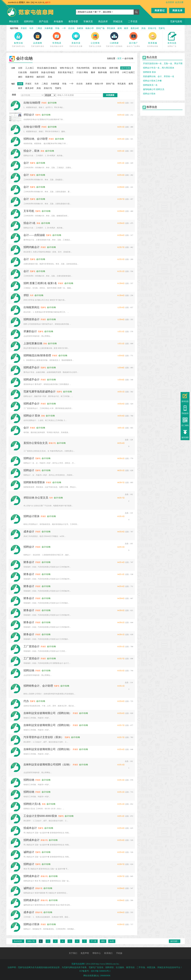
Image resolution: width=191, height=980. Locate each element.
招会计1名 (30, 223)
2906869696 (105, 976)
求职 (26, 295)
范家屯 (162, 28)
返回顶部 (185, 437)
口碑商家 (114, 43)
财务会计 (29, 562)
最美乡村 (135, 28)
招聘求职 (29, 21)
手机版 (119, 953)
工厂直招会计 (32, 646)
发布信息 (172, 43)
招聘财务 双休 (150, 72)
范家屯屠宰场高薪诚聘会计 (40, 392)
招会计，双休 (32, 151)
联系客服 (153, 43)
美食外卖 (76, 43)
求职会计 (29, 115)
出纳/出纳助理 (32, 103)
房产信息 (44, 21)
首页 (119, 58)
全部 (20, 68)
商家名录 (177, 10)
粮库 (126, 28)
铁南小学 (90, 28)
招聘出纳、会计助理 (36, 139)
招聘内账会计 (32, 247)
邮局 (120, 28)
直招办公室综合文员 (36, 443)
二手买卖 (133, 21)
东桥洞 (80, 28)
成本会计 (29, 532)
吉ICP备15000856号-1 (101, 971)
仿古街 (71, 28)
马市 (31, 28)
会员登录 (170, 2)
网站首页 (14, 21)
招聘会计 (29, 458)
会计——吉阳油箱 (34, 235)
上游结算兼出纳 (33, 343)
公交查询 (95, 43)
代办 (26, 701)
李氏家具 (111, 28)
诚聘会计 (29, 852)
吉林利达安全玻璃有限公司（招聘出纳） (48, 713)
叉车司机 (29, 211)
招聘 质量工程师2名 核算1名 (40, 283)
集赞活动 (18, 43)
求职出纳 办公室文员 (36, 498)
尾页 (103, 941)
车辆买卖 (88, 21)
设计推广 (133, 43)
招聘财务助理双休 (34, 482)
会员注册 (179, 2)
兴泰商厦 (49, 28)
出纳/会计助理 (32, 127)
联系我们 (108, 953)
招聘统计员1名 (32, 804)
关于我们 (73, 953)
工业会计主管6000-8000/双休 (40, 816)
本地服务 (58, 21)
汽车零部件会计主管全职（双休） (44, 737)
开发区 (24, 28)
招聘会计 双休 (32, 416)
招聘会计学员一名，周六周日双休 (159, 68)
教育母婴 (73, 21)
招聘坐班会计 (32, 319)
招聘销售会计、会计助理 (38, 686)
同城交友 (118, 21)
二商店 (39, 28)
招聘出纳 (29, 670)
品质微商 (38, 43)
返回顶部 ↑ (175, 941)
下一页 (93, 941)
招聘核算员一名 (150, 85)
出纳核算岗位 (32, 307)
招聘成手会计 (32, 367)
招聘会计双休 (32, 516)
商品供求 (103, 21)
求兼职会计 (30, 331)
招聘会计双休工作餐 (152, 81)
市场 (57, 28)
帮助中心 (97, 953)
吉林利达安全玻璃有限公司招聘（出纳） (48, 765)
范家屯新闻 (176, 21)
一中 (64, 28)
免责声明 (85, 953)
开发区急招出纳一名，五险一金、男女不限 (163, 64)
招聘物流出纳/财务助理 (37, 355)
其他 (143, 28)
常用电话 (57, 43)
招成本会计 (30, 828)
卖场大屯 (152, 28)
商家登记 (160, 10)
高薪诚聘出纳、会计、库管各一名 (159, 76)
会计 (26, 163)
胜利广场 (100, 28)
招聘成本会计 (32, 840)
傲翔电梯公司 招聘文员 (154, 89)
